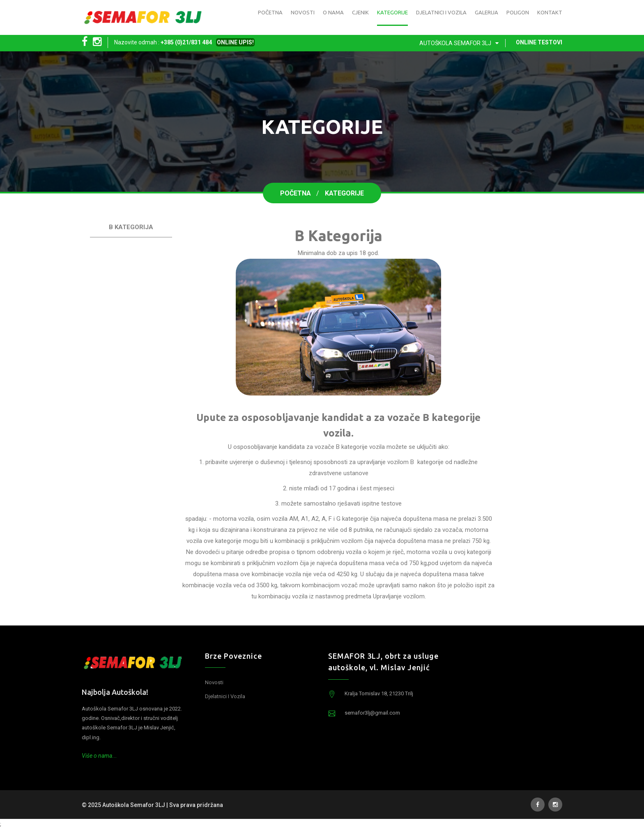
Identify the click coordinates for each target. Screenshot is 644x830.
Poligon (518, 12)
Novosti (303, 12)
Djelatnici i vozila (441, 12)
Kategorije (392, 12)
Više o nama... (99, 756)
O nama (333, 12)
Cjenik (360, 12)
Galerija (486, 12)
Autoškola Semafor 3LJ (461, 43)
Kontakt (550, 12)
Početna (270, 12)
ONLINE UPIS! (235, 42)
